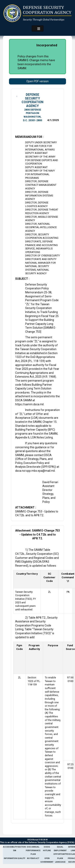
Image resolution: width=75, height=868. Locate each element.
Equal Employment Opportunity (60, 850)
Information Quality (14, 858)
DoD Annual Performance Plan (33, 850)
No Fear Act (33, 858)
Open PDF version (37, 81)
